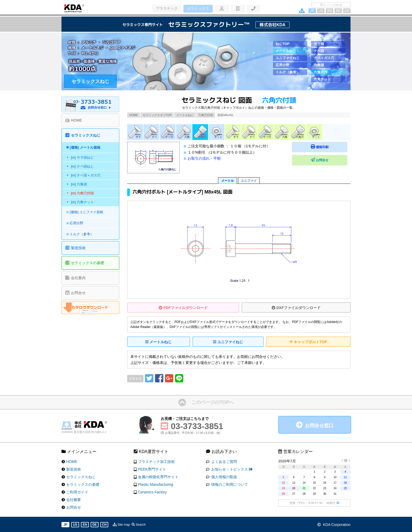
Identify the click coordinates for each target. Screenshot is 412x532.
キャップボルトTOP (308, 342)
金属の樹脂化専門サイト (158, 476)
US (321, 11)
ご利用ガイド (77, 492)
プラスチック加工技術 (156, 461)
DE (338, 11)
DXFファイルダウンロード (296, 308)
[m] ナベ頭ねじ (82, 166)
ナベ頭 (319, 51)
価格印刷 (335, 147)
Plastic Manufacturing (156, 484)
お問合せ (335, 160)
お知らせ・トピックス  (231, 469)
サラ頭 (319, 44)
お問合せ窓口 (319, 425)
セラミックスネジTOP (157, 115)
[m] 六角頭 (79, 184)
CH (347, 11)
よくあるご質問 (224, 461)
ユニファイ (249, 181)
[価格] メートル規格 (86, 147)
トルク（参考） (288, 72)
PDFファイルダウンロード (183, 308)
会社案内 (78, 278)
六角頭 (319, 65)
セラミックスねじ (90, 81)
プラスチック (167, 9)
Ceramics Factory (152, 492)
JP (312, 11)
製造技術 (78, 248)
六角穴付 (321, 72)
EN (330, 11)
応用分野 (282, 65)
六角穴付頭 (206, 115)
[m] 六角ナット (82, 202)
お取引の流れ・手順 (204, 158)
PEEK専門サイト (152, 469)
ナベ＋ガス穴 (324, 58)
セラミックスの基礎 (87, 263)
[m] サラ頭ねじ (82, 157)
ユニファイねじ (288, 58)
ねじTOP (283, 44)
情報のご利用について (229, 484)
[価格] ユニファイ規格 (88, 212)
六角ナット (322, 79)
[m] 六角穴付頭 (82, 193)
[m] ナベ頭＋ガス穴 (86, 175)
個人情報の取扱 (224, 476)
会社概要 (74, 499)
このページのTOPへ (213, 402)
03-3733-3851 (197, 426)
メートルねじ (286, 51)
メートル (228, 181)
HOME (134, 115)
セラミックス (198, 9)
